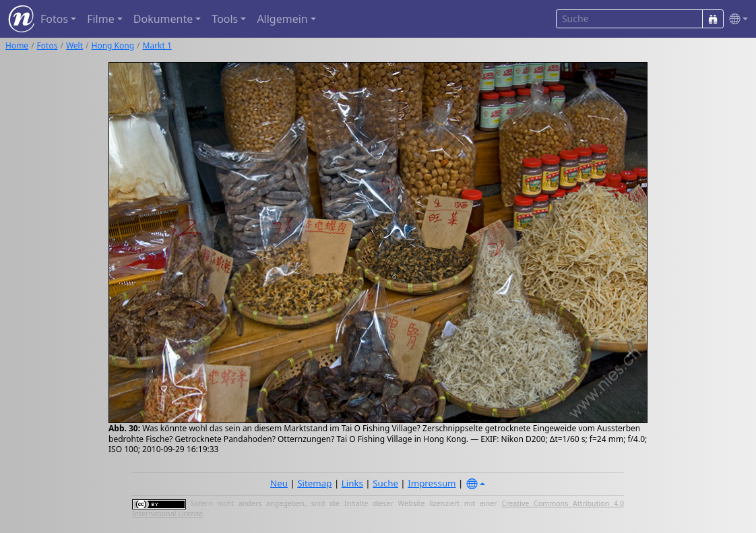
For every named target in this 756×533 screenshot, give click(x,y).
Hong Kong (113, 45)
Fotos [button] (54, 19)
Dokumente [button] (163, 19)
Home (17, 45)
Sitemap (314, 483)
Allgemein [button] (282, 19)
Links (352, 483)
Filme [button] (101, 19)
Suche (385, 483)
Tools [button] (225, 19)
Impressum (432, 483)
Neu (279, 483)
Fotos (48, 45)
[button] (736, 19)
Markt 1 (157, 45)
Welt (74, 45)
